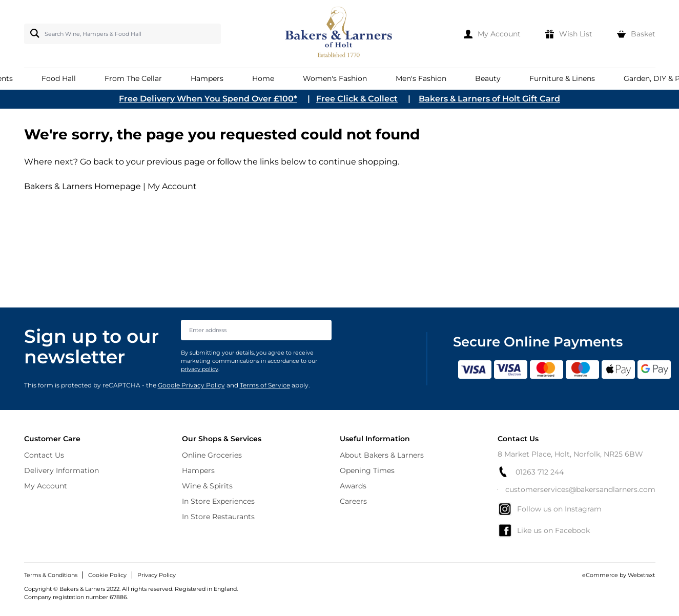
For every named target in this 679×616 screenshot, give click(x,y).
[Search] (33, 33)
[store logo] (339, 34)
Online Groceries (212, 455)
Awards (353, 486)
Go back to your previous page (141, 162)
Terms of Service (265, 385)
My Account (172, 186)
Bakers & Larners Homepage (83, 186)
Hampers (198, 470)
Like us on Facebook (544, 530)
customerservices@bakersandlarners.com (577, 489)
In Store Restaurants (218, 517)
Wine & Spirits (207, 486)
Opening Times (367, 470)
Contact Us (44, 455)
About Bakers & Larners (382, 455)
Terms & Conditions (51, 575)
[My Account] (492, 34)
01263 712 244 (531, 472)
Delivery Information (61, 470)
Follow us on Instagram (550, 509)
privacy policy (200, 369)
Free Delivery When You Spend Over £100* (208, 99)
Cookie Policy (107, 575)
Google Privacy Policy (191, 385)
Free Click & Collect (357, 99)
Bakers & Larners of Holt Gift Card (489, 99)
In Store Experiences (218, 501)
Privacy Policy (157, 575)
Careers (353, 501)
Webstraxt (641, 575)
